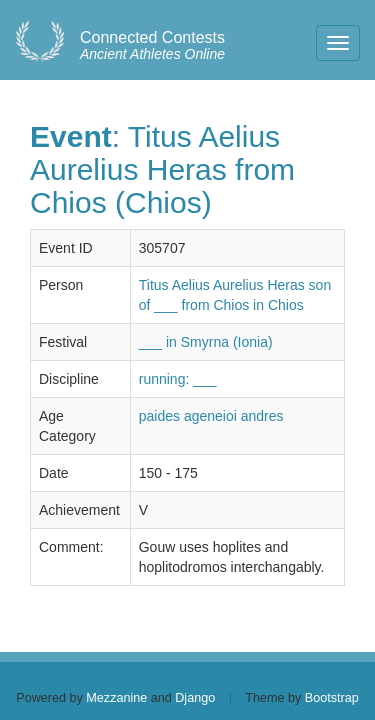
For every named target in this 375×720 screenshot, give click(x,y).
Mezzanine (116, 698)
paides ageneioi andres (211, 416)
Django (195, 698)
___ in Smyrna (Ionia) (206, 342)
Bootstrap (332, 698)
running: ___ (178, 379)
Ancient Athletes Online (152, 46)
